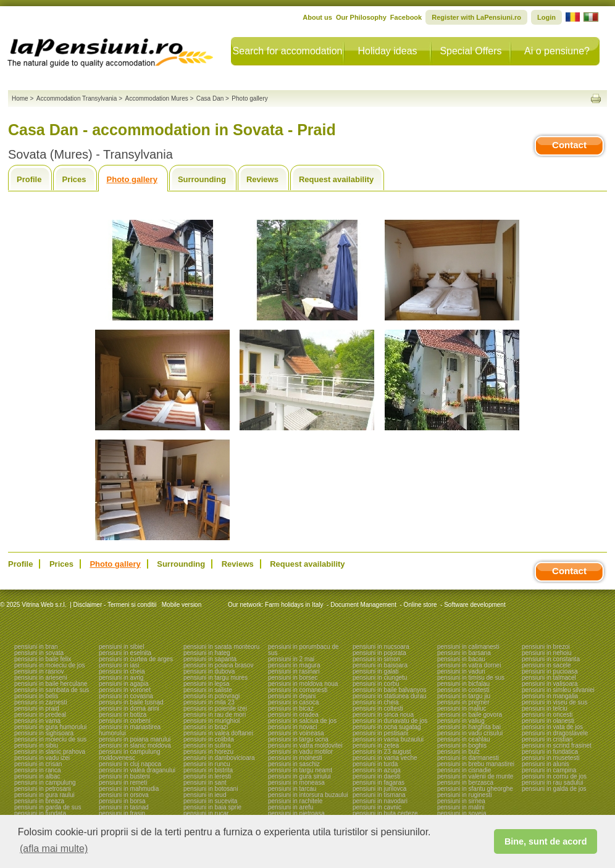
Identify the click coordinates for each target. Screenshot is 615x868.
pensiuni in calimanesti (468, 647)
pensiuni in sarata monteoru (221, 647)
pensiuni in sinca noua (383, 715)
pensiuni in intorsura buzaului (308, 795)
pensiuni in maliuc (462, 708)
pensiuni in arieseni (41, 678)
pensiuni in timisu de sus (471, 678)
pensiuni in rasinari (294, 671)
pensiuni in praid (37, 708)
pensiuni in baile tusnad (131, 702)
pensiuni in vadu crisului (470, 733)
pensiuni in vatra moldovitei (305, 745)
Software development (475, 605)
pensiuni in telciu (545, 708)
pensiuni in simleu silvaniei (558, 690)
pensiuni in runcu (207, 764)
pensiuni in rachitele (295, 801)
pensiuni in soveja (462, 813)
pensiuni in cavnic (377, 807)
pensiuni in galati (376, 671)
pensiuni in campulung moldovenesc (130, 755)
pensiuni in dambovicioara (219, 758)
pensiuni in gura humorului (50, 727)
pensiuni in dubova (209, 671)
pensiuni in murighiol (211, 721)
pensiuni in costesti (463, 690)
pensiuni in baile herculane (51, 684)
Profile (29, 179)
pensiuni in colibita (209, 739)
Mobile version (181, 605)
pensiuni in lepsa (207, 684)
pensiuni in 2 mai (291, 659)
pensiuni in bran (36, 647)
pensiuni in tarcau (292, 789)
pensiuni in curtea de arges (136, 659)
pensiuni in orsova (124, 795)
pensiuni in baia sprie (212, 807)
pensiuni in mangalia (550, 696)
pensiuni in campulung (45, 782)
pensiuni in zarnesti (41, 702)
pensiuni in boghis (462, 745)
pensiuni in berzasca (465, 782)
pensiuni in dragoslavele (555, 733)
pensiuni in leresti (207, 776)
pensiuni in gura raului (44, 795)
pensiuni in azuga (377, 770)
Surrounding (202, 179)
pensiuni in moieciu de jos (50, 665)
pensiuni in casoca (293, 702)
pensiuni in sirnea (461, 801)
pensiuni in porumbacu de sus (303, 650)
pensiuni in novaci (293, 727)
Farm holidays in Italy (294, 605)
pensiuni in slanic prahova (50, 752)
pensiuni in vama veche (385, 758)
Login (546, 17)
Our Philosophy (361, 17)
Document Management (363, 605)
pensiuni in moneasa (296, 782)
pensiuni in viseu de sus (554, 702)
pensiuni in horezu (208, 752)
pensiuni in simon (376, 659)
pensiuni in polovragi (211, 696)
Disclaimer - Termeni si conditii (115, 605)
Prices (74, 179)
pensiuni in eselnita (125, 653)
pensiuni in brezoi (546, 647)
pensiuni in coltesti (378, 708)
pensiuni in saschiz (294, 764)
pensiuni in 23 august (382, 752)
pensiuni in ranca (38, 770)
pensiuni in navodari (380, 801)
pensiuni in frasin (122, 813)
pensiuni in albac (37, 776)
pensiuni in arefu (291, 807)
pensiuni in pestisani (380, 733)
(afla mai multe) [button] (54, 849)
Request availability (336, 179)
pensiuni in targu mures (215, 678)
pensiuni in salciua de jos (302, 721)
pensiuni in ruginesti (464, 795)
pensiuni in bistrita (208, 770)
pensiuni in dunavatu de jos (390, 721)
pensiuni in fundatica (550, 752)
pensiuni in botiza (123, 715)
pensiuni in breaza (39, 801)
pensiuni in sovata (39, 653)
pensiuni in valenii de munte (475, 776)
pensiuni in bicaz (291, 708)
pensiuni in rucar (206, 813)
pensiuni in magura (294, 665)
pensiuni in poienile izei (215, 708)
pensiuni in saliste (208, 690)
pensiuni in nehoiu (547, 653)
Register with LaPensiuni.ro (476, 17)
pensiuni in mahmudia (129, 789)
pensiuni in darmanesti (468, 758)
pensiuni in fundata (40, 813)
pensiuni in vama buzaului (388, 739)
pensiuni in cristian (547, 739)
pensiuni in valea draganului (137, 770)
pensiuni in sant (205, 782)
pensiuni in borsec (293, 678)
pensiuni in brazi (206, 727)
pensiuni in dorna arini (129, 708)
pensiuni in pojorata (379, 653)
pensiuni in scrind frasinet (557, 745)
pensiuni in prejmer (463, 702)
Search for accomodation (288, 51)
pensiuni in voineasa (296, 733)
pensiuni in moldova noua (303, 684)
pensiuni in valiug (461, 721)
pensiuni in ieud (205, 795)
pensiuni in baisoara (380, 665)
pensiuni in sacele (546, 665)
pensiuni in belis (36, 696)
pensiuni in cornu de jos (554, 776)
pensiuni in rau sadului (553, 782)
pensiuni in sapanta (210, 659)
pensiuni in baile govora (470, 715)
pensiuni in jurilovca (379, 789)
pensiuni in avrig (121, 678)
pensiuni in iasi (119, 665)
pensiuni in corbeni (124, 721)
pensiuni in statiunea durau (390, 696)
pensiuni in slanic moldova (135, 745)
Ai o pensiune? (557, 51)
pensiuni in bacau (461, 659)
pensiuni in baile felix (43, 659)
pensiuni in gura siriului (299, 776)
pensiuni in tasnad (124, 807)
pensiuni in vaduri (461, 671)
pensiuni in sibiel (121, 647)
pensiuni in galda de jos (554, 789)
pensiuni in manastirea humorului (130, 730)
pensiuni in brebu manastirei (476, 764)
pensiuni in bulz (458, 752)
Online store (420, 605)
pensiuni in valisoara (550, 684)
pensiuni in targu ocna (298, 739)
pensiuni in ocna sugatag (387, 727)
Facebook (406, 17)
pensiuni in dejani (292, 696)
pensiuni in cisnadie (464, 770)
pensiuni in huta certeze (385, 813)
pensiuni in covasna (126, 696)
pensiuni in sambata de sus (52, 690)
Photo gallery (132, 179)
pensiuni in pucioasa (550, 671)
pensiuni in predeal (40, 715)
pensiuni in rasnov (39, 671)
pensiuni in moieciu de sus (50, 739)
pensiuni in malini (461, 807)
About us (317, 17)
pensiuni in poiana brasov (218, 665)
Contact (569, 145)
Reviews (262, 179)
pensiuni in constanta (551, 659)
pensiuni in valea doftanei (218, 733)
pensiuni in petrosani (43, 789)
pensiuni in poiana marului (135, 739)
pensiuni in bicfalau (463, 684)
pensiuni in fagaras (379, 782)
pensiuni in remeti (123, 782)
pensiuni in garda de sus (48, 807)
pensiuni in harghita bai (469, 727)
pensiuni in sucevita (210, 801)
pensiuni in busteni (124, 776)
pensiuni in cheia (122, 671)
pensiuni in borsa (122, 801)
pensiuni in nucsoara (381, 647)
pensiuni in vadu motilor (300, 752)
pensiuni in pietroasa (296, 813)
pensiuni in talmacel (549, 678)
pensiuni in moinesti (295, 758)
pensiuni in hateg (207, 653)
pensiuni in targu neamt (300, 770)
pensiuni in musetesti (550, 758)
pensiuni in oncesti (547, 715)
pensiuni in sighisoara (44, 733)
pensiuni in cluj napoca (130, 764)
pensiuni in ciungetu (380, 678)
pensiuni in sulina (207, 745)
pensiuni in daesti (376, 776)
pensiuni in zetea (376, 745)
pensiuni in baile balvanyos (390, 690)
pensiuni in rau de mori (215, 715)
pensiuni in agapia (124, 684)
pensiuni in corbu (376, 684)
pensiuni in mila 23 (209, 702)
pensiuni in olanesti (548, 721)
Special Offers (471, 51)
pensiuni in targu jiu (464, 696)
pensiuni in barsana (464, 653)
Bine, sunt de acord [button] (546, 841)
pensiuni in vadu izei (42, 758)
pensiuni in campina (549, 770)
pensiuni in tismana (379, 795)
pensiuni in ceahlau (464, 739)
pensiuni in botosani (211, 789)
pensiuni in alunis (546, 764)
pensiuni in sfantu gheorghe (475, 789)
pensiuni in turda (375, 764)
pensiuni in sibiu (36, 745)
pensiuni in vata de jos (552, 727)
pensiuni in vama (37, 721)
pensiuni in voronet (125, 690)
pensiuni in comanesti (298, 690)
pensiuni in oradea (293, 715)
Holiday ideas (387, 51)
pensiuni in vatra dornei (469, 665)
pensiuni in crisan (38, 764)
